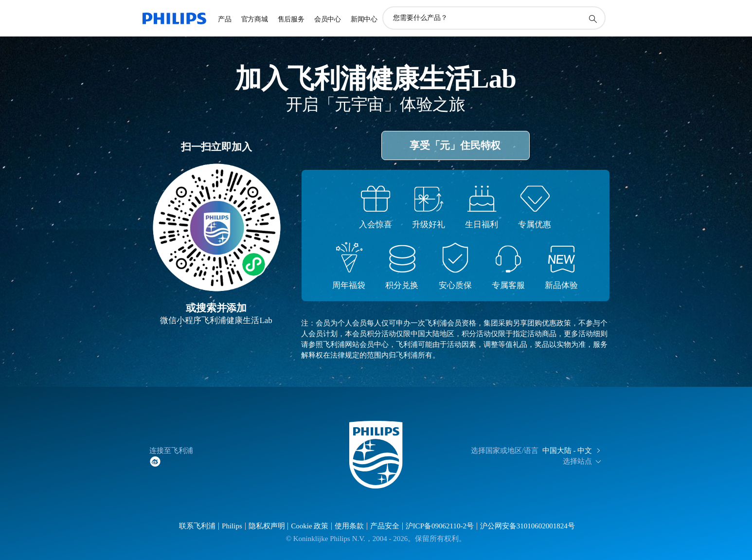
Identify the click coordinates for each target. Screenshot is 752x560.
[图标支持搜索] (592, 18)
